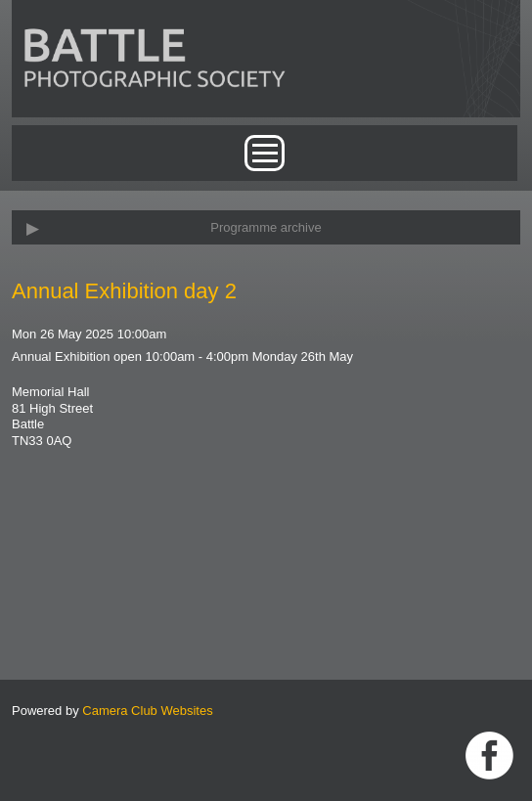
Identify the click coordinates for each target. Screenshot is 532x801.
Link (489, 756)
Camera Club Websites (147, 711)
